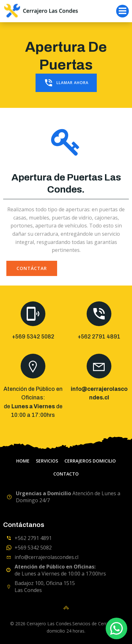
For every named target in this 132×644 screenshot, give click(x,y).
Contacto (66, 474)
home (23, 461)
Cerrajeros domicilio (90, 461)
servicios (47, 461)
